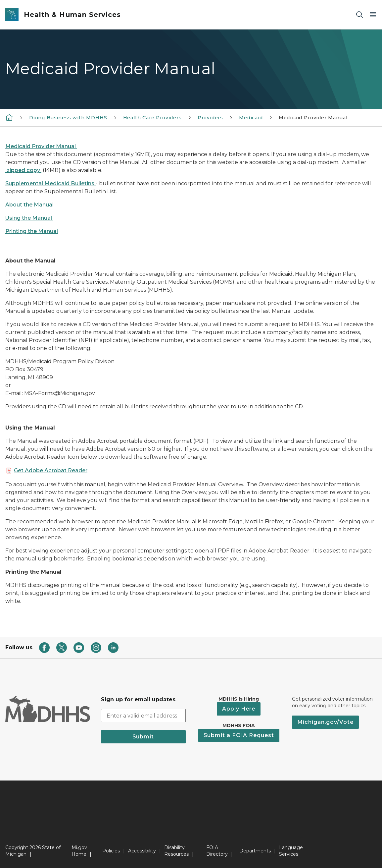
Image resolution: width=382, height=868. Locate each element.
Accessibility (142, 851)
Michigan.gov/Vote (325, 722)
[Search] (359, 15)
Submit (143, 737)
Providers (210, 118)
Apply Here (239, 709)
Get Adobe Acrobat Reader (51, 470)
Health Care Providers (152, 118)
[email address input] (143, 716)
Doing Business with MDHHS (68, 118)
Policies (111, 851)
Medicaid (251, 118)
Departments (255, 851)
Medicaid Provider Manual (313, 118)
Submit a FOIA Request (239, 735)
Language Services (291, 851)
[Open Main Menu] (373, 15)
